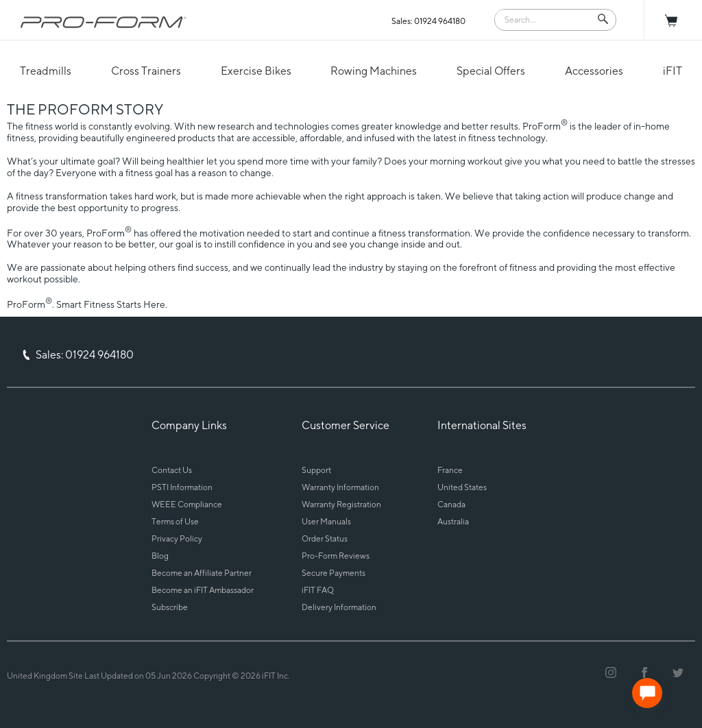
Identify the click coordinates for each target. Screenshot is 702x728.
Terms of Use (175, 521)
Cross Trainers (146, 71)
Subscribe (170, 607)
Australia (453, 521)
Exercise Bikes (256, 71)
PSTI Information (182, 487)
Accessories (594, 71)
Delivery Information (339, 607)
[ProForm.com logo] (104, 22)
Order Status (325, 538)
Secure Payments (334, 573)
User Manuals (326, 521)
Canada (451, 504)
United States (462, 487)
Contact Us (172, 470)
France (450, 470)
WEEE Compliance (187, 504)
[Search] (546, 19)
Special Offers (491, 71)
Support (316, 470)
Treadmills (46, 71)
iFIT (673, 71)
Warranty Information (340, 487)
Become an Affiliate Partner (202, 573)
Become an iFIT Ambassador (203, 590)
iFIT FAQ (318, 590)
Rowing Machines (374, 71)
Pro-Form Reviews (336, 556)
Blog (160, 556)
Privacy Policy (177, 538)
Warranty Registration (341, 504)
